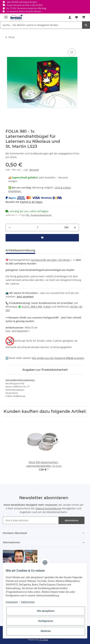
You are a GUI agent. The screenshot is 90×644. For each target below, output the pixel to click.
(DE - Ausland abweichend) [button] (39, 215)
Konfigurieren (46, 621)
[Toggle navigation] (6, 16)
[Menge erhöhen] (75, 228)
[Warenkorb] (84, 17)
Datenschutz (28, 602)
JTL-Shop (44, 640)
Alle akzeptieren (46, 611)
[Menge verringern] (10, 228)
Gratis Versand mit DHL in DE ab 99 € (25, 5)
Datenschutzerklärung (48, 508)
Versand (34, 170)
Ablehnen (46, 631)
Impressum (12, 602)
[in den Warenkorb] (42, 238)
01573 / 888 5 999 (32, 307)
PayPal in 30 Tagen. (31, 202)
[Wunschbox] (76, 17)
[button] (70, 17)
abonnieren (72, 520)
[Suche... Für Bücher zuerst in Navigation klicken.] (41, 25)
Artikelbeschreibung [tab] (20, 250)
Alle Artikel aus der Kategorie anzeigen (58, 358)
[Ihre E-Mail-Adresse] (31, 520)
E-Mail (47, 307)
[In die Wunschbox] (72, 52)
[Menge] (38, 228)
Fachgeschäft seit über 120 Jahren (50, 260)
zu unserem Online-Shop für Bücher (24, 11)
